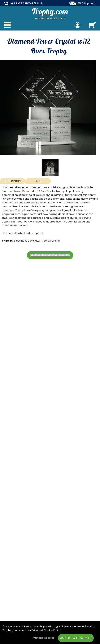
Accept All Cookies (76, 638)
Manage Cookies (44, 638)
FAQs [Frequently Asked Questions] (38, 181)
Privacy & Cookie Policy (46, 630)
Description (13, 181)
